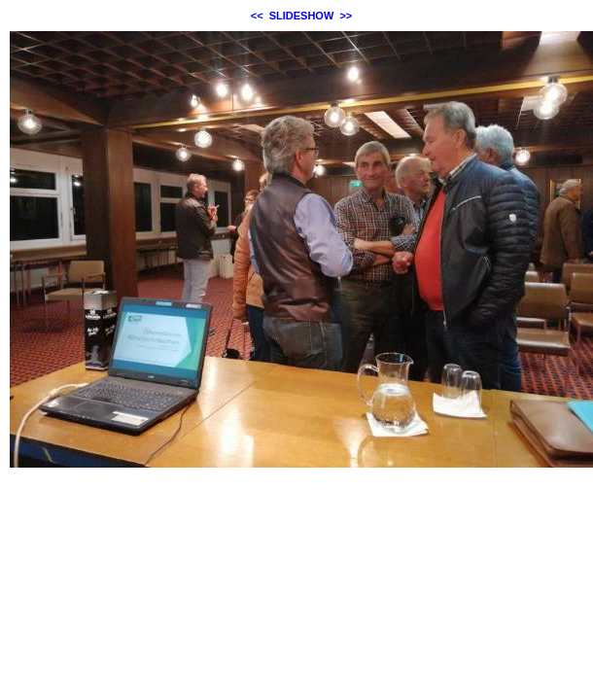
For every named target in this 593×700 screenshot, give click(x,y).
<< (257, 16)
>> (346, 16)
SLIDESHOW (302, 16)
